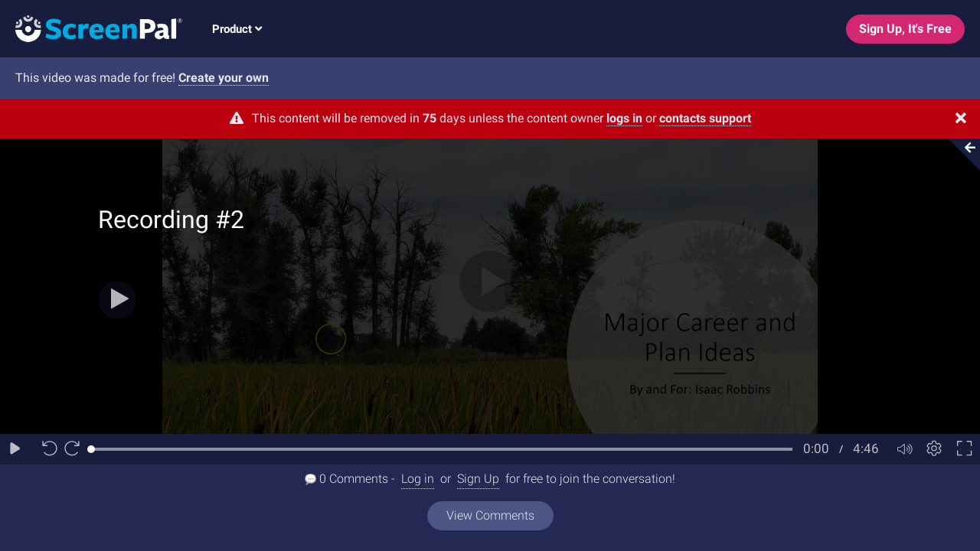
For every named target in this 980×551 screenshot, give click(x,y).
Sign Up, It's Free (905, 29)
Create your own (224, 78)
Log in (418, 479)
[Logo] (91, 28)
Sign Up (478, 479)
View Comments (490, 515)
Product (237, 29)
